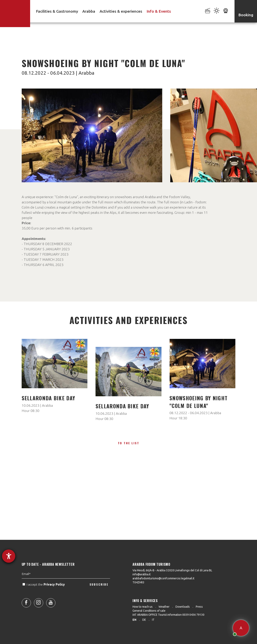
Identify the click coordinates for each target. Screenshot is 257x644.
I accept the (44, 597)
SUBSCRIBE (99, 597)
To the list (129, 443)
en (134, 620)
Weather (164, 607)
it (153, 620)
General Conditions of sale (149, 611)
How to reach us (143, 607)
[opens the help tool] (9, 556)
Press (199, 607)
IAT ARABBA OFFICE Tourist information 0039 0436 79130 (168, 615)
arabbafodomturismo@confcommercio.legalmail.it (163, 578)
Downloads (183, 607)
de (144, 620)
